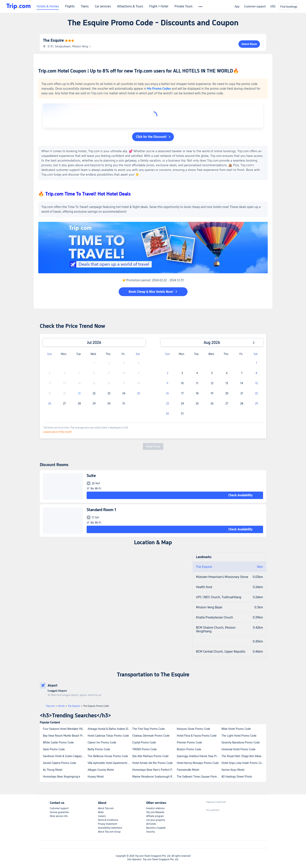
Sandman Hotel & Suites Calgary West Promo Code (65, 756)
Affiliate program (155, 816)
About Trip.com (106, 808)
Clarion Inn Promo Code (102, 742)
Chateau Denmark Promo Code (151, 736)
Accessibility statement (110, 828)
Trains (85, 6)
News (101, 812)
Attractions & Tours (130, 6)
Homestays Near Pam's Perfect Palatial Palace (154, 770)
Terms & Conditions (108, 820)
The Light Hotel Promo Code (239, 736)
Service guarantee (59, 812)
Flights (70, 6)
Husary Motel (96, 777)
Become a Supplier (156, 828)
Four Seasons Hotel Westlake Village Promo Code (65, 729)
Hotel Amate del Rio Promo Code (153, 763)
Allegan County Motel (101, 770)
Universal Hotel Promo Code (238, 749)
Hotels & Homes (48, 6)
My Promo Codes (159, 89)
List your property (156, 820)
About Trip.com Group (109, 832)
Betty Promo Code (99, 749)
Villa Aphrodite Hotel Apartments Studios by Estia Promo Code (110, 763)
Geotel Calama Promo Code (60, 763)
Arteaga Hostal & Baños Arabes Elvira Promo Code (110, 729)
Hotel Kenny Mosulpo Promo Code (198, 763)
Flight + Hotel (159, 6)
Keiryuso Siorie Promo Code (193, 729)
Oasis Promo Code (54, 749)
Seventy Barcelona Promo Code (241, 742)
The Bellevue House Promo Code (108, 756)
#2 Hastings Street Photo (237, 777)
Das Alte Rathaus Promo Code (150, 756)
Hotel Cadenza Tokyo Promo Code (108, 736)
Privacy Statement (108, 824)
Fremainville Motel (188, 770)
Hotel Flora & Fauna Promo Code (197, 736)
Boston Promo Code (189, 749)
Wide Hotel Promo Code (236, 729)
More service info (59, 816)
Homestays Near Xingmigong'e (62, 777)
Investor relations (155, 808)
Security (150, 832)
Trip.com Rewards (155, 812)
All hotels (151, 824)
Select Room (249, 44)
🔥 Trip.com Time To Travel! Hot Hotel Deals (84, 194)
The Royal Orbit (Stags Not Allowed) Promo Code (244, 756)
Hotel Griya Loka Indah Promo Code (243, 763)
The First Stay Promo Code (149, 729)
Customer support (255, 6)
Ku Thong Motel (53, 770)
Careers (102, 816)
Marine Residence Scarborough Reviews (154, 777)
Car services (103, 6)
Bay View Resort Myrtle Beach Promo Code (65, 736)
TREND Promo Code (145, 749)
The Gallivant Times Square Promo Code (199, 777)
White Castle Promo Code (58, 742)
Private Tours (183, 6)
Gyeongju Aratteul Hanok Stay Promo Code (199, 756)
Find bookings (289, 7)
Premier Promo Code (189, 742)
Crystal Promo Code (144, 742)
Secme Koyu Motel (233, 770)
